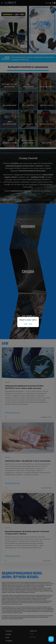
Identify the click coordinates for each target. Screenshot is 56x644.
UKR (26, 324)
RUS (30, 324)
